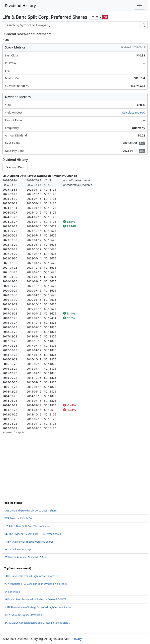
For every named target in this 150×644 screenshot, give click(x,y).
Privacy (77, 639)
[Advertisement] (75, 462)
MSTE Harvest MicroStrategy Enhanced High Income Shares (38, 607)
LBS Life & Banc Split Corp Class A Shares (27, 526)
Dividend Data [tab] (15, 167)
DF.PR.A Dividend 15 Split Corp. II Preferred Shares (33, 534)
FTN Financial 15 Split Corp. (20, 518)
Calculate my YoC (133, 112)
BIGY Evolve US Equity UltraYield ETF (25, 615)
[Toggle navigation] (140, 6)
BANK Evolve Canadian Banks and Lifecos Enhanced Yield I (37, 623)
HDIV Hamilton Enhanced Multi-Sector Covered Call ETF (35, 599)
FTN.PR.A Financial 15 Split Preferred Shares (29, 542)
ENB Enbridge (12, 592)
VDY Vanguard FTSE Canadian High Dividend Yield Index (36, 584)
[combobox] (71, 25)
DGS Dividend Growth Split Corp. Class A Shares (31, 511)
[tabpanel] (75, 304)
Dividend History (20, 5)
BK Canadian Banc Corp (18, 550)
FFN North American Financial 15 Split (25, 557)
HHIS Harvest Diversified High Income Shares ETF (32, 576)
